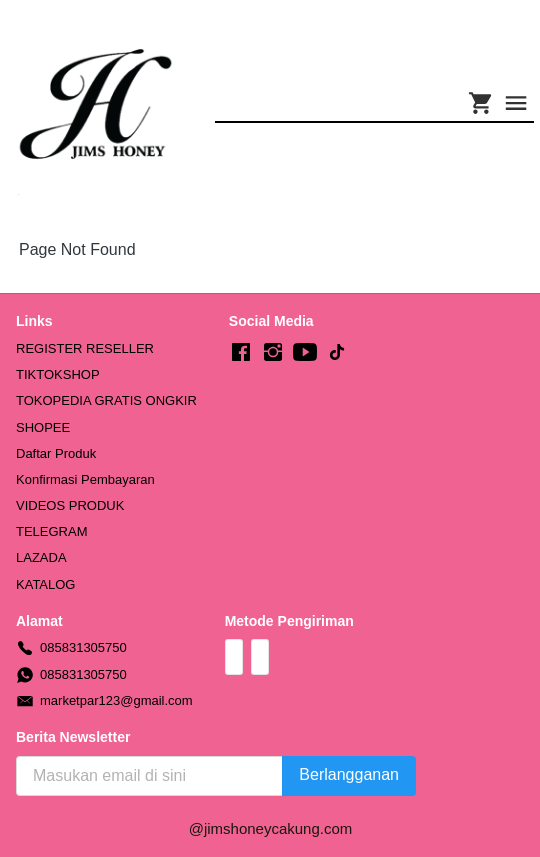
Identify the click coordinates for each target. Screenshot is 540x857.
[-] (241, 353)
